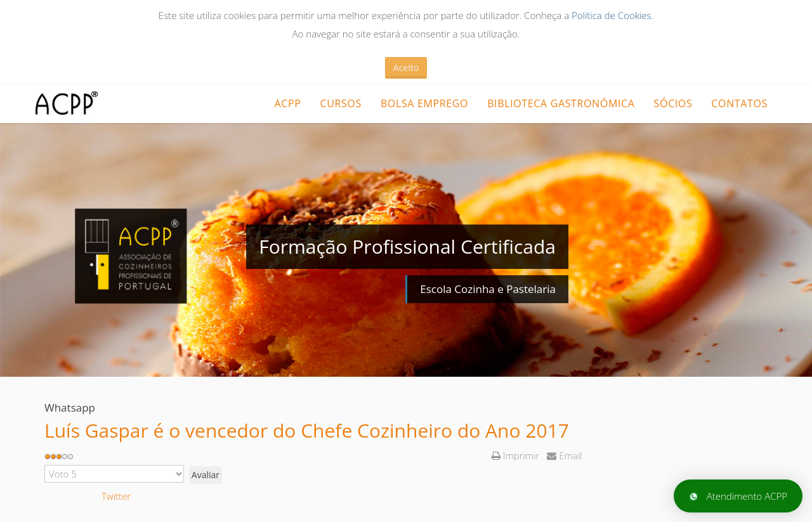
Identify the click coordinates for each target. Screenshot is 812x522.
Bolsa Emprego (424, 103)
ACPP (287, 103)
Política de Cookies (612, 15)
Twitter (116, 496)
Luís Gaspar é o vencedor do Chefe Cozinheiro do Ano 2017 (307, 430)
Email (564, 455)
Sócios (673, 103)
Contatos (739, 103)
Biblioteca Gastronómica (561, 103)
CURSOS (340, 103)
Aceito (406, 68)
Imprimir (517, 455)
